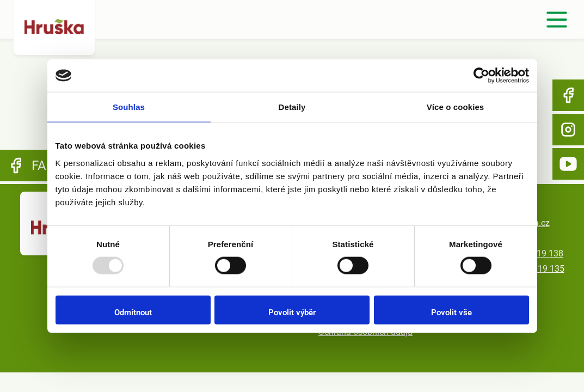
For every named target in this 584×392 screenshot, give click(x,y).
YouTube (568, 164)
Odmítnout (133, 312)
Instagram (568, 130)
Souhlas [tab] (129, 107)
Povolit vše (451, 312)
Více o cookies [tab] (456, 107)
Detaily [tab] (292, 107)
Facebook (568, 95)
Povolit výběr (292, 312)
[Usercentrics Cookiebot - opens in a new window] (481, 76)
